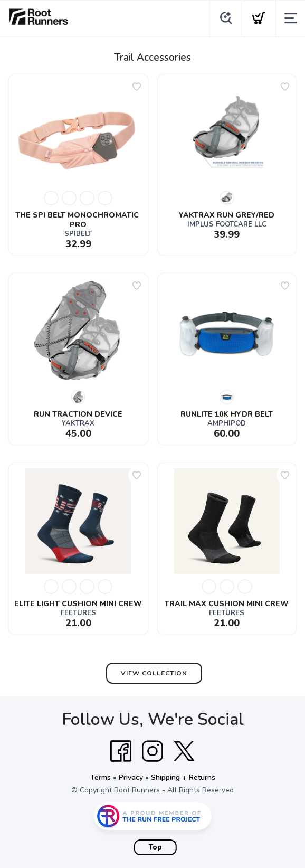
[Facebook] (121, 751)
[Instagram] (152, 751)
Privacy (131, 777)
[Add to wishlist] (137, 87)
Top (155, 847)
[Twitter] (184, 751)
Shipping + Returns (183, 777)
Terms (101, 777)
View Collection (154, 673)
